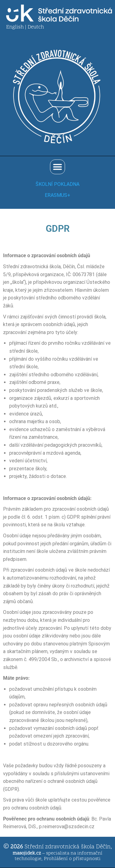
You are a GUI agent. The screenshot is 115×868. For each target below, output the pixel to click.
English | (17, 27)
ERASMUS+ (57, 195)
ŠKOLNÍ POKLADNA (57, 184)
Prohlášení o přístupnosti (72, 859)
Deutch (36, 27)
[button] (57, 167)
